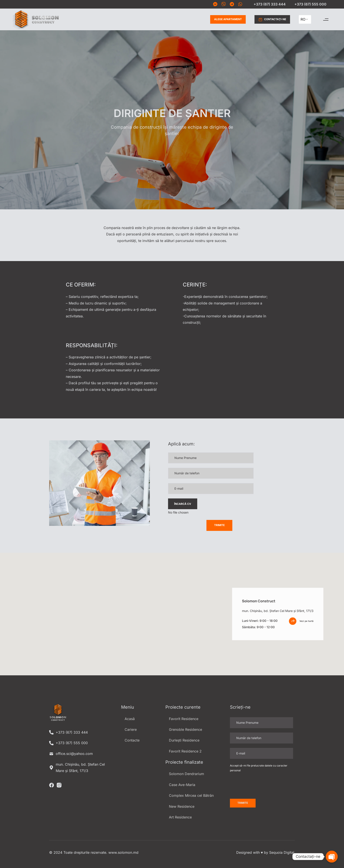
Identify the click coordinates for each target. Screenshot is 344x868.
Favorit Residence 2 (185, 751)
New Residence (182, 806)
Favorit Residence (184, 719)
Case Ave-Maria (182, 785)
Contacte (132, 740)
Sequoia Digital (282, 852)
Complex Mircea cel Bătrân (191, 795)
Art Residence (180, 817)
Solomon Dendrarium (186, 774)
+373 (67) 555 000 (310, 4)
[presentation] (201, 528)
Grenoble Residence (185, 729)
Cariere (131, 729)
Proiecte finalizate (184, 762)
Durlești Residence (184, 740)
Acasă (130, 719)
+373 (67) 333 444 (270, 4)
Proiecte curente (183, 707)
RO (303, 19)
